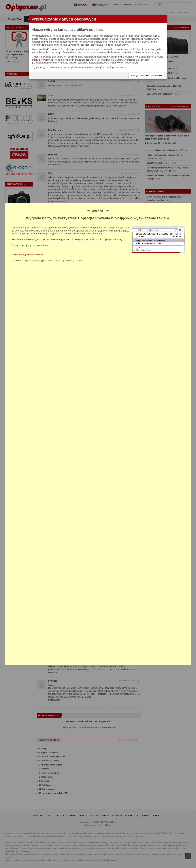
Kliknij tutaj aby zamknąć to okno (27, 254)
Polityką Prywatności (43, 60)
